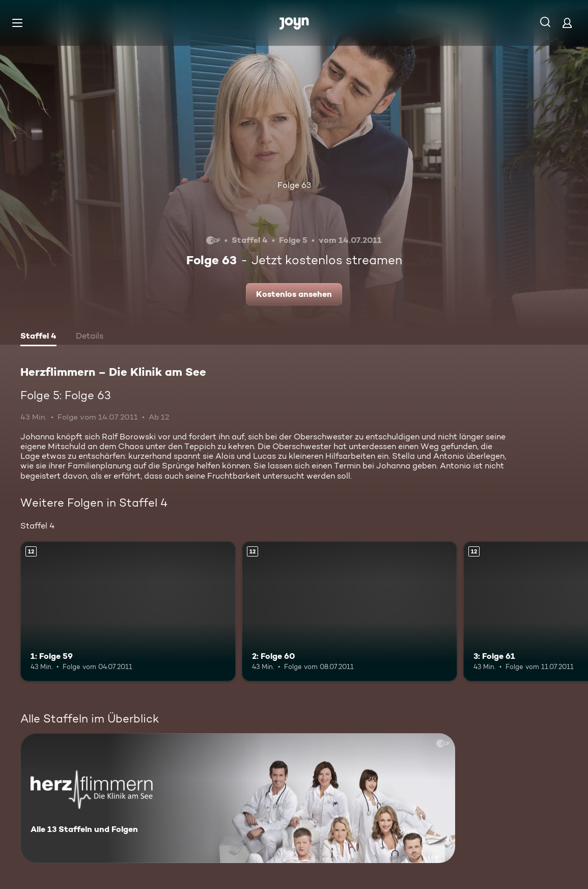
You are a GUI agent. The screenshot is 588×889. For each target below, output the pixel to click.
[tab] (38, 337)
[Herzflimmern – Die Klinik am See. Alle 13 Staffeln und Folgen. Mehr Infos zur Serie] (238, 798)
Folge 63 (294, 185)
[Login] (567, 23)
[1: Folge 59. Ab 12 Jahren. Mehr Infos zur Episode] (128, 611)
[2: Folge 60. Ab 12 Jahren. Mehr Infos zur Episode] (349, 611)
